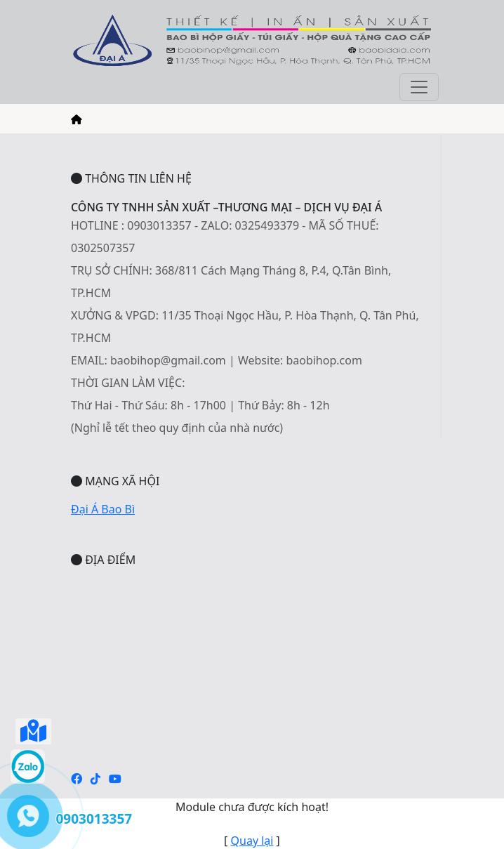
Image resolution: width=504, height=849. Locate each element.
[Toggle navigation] (419, 87)
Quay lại (252, 841)
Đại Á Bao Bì (103, 509)
